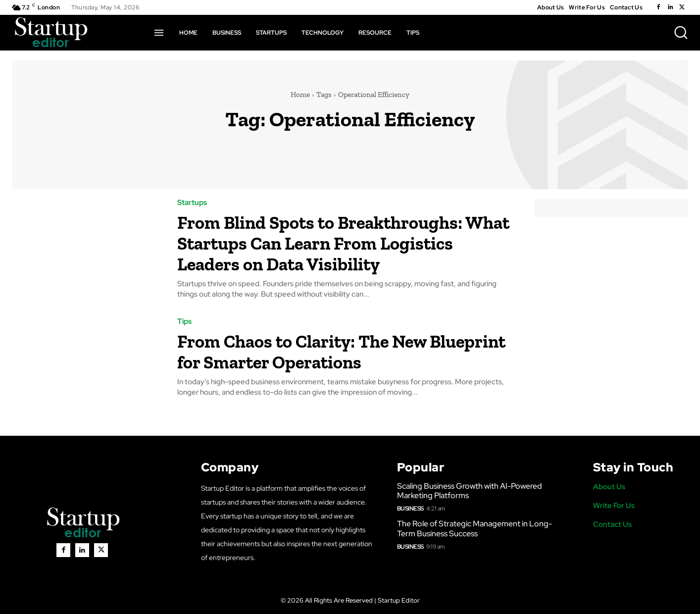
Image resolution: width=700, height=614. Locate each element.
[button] (681, 32)
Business (410, 509)
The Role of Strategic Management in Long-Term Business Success (475, 528)
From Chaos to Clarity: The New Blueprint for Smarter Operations (332, 351)
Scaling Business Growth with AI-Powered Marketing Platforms (470, 491)
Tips (184, 322)
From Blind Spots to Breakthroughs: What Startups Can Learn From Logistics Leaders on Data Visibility (343, 242)
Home (300, 95)
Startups (192, 203)
